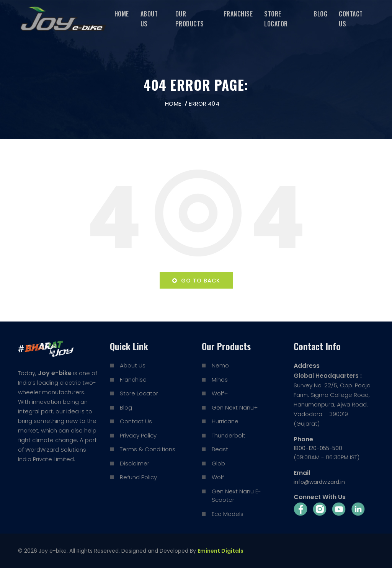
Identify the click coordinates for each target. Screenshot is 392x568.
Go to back (196, 281)
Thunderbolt (229, 435)
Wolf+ (220, 393)
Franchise (238, 14)
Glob (218, 463)
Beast (220, 449)
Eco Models (228, 514)
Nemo (220, 365)
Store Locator (276, 19)
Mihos (220, 379)
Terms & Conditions (148, 449)
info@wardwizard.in (319, 482)
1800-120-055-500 (318, 448)
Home (122, 14)
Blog (320, 14)
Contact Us (351, 19)
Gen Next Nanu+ (235, 407)
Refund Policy (138, 477)
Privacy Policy (138, 435)
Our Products (190, 19)
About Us (149, 19)
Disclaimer (135, 463)
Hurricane (225, 421)
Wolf (218, 477)
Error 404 (204, 104)
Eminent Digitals (220, 551)
